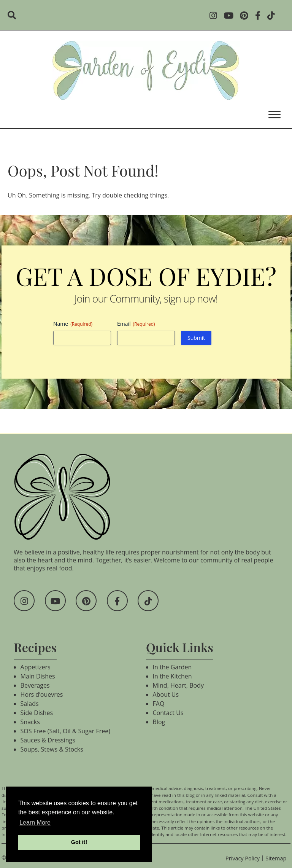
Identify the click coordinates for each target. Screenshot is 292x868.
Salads (30, 704)
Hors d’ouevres (42, 694)
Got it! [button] (79, 842)
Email (136, 324)
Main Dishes (38, 676)
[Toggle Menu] (275, 114)
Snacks (30, 722)
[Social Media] (216, 16)
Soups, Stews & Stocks (52, 749)
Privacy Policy (243, 858)
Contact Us (168, 713)
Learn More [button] (35, 823)
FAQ (159, 704)
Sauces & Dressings (48, 740)
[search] (14, 16)
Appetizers (36, 667)
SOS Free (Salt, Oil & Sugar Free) (65, 731)
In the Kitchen (172, 676)
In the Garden (172, 667)
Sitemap (276, 858)
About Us (166, 694)
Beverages (35, 685)
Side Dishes (37, 713)
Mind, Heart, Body (178, 685)
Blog (159, 722)
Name (73, 324)
